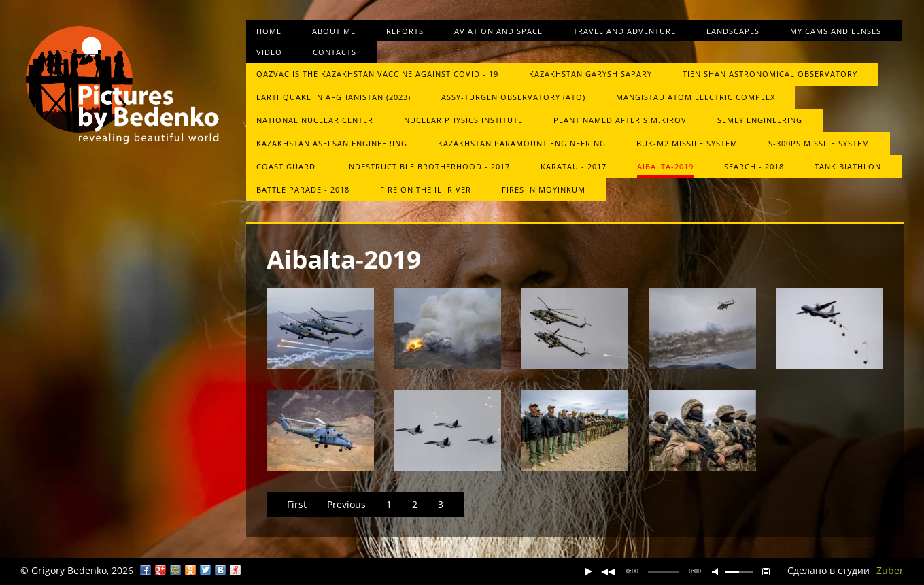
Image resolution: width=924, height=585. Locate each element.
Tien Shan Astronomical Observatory (770, 74)
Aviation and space (498, 31)
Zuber (890, 570)
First (297, 504)
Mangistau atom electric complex (696, 97)
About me (334, 31)
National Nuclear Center (315, 120)
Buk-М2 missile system (687, 143)
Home (269, 31)
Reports (405, 31)
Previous (346, 504)
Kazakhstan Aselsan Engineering (332, 143)
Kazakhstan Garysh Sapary (591, 74)
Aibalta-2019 (665, 166)
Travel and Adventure (624, 31)
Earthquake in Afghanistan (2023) (333, 97)
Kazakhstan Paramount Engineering (522, 143)
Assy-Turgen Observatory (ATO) (513, 97)
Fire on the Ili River (426, 189)
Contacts (335, 52)
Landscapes (733, 31)
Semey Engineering (760, 120)
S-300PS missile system (819, 143)
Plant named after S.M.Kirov (620, 120)
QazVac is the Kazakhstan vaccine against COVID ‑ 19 (377, 74)
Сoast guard (286, 166)
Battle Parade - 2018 (303, 189)
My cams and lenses (836, 31)
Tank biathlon (848, 166)
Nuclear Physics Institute (463, 120)
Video (269, 52)
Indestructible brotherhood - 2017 (428, 166)
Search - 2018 (754, 166)
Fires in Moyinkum (544, 189)
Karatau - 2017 (574, 166)
